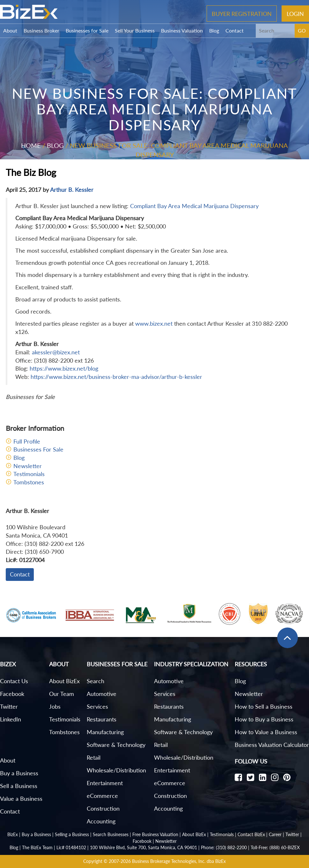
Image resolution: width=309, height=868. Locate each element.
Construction (103, 808)
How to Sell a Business (264, 706)
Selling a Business (72, 834)
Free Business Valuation (155, 834)
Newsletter (28, 466)
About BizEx (64, 681)
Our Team (62, 694)
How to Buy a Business (264, 719)
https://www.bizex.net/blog (64, 368)
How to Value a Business (266, 732)
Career (275, 834)
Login (295, 13)
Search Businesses (111, 834)
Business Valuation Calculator (272, 745)
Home (31, 145)
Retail (94, 757)
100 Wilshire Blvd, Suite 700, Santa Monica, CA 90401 (143, 847)
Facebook (12, 694)
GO (302, 30)
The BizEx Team (37, 847)
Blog (214, 30)
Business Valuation (182, 30)
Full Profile (27, 441)
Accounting (101, 821)
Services (97, 706)
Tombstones (29, 482)
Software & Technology (116, 745)
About (10, 30)
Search (96, 681)
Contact (235, 30)
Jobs (55, 706)
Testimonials (29, 474)
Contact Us (14, 681)
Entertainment (105, 783)
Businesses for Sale (87, 30)
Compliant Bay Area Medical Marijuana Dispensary (194, 206)
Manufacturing (105, 732)
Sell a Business (19, 786)
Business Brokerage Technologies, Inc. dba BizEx (179, 861)
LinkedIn (11, 719)
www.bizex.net (154, 323)
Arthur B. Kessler (72, 190)
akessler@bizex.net (56, 352)
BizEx (13, 834)
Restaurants (102, 719)
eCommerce (102, 796)
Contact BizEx (251, 834)
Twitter (9, 706)
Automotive (102, 694)
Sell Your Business (135, 30)
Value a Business (21, 799)
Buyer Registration (242, 13)
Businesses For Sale (38, 449)
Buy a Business (19, 773)
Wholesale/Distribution (116, 770)
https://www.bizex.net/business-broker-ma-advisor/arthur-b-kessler (116, 377)
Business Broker (41, 30)
